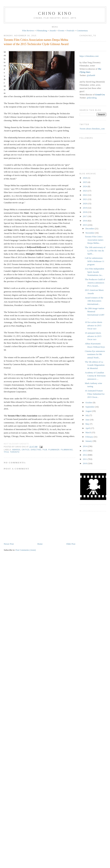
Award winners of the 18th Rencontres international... (94, 301)
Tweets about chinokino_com (92, 129)
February (89, 437)
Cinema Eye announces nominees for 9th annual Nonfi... (95, 354)
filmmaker (54, 450)
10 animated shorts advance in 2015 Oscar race (93, 336)
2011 (85, 459)
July (87, 415)
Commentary (82, 31)
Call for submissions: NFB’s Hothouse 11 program (95, 261)
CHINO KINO (55, 13)
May (88, 424)
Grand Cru (100, 95)
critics (26, 450)
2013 (85, 451)
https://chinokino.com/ (89, 56)
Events (61, 31)
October (89, 402)
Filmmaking (42, 31)
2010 (85, 463)
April (88, 428)
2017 (85, 216)
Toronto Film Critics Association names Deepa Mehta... (94, 240)
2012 (85, 455)
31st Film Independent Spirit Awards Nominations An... (94, 272)
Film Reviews (28, 31)
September (90, 407)
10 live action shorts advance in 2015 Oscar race (93, 325)
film (45, 450)
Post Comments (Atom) (26, 550)
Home (40, 544)
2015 (85, 225)
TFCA (6, 452)
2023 (85, 191)
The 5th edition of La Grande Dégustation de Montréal (95, 365)
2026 (85, 178)
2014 (85, 446)
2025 (85, 182)
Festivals (70, 31)
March (88, 432)
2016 (85, 221)
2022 (85, 195)
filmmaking (67, 450)
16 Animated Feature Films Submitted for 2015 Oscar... (95, 394)
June (88, 420)
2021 (85, 199)
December (90, 229)
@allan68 (91, 75)
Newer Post (9, 544)
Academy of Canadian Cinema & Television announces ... (95, 376)
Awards (53, 31)
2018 (85, 212)
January (89, 441)
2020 (85, 204)
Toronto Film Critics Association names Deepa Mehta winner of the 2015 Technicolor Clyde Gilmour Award (36, 42)
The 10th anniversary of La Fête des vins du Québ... (95, 250)
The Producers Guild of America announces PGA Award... (95, 283)
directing (36, 450)
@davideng (92, 98)
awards (16, 450)
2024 (85, 186)
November (90, 233)
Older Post (71, 544)
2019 (85, 208)
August (89, 411)
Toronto (15, 452)
